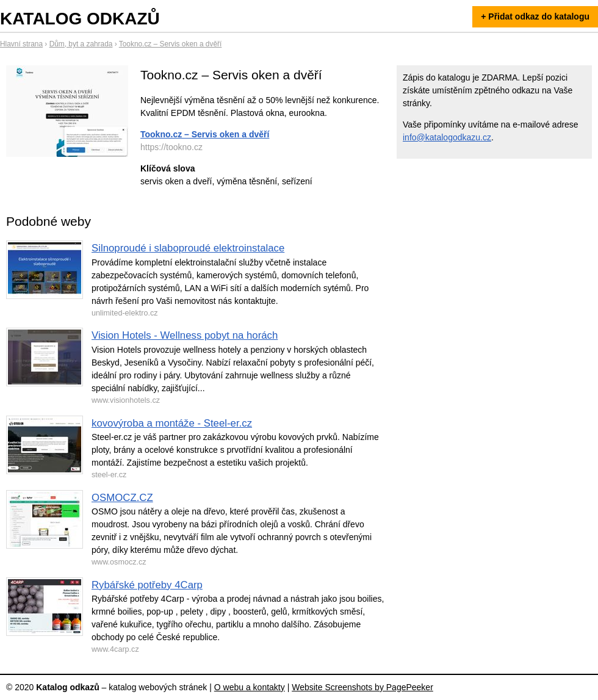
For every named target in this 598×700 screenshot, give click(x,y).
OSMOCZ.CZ (122, 498)
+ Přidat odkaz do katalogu (535, 16)
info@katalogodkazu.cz (447, 137)
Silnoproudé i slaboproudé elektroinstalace (188, 248)
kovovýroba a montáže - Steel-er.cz (172, 423)
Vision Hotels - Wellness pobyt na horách (185, 335)
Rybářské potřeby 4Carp (147, 585)
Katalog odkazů (80, 19)
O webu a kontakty (250, 687)
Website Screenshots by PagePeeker (362, 687)
